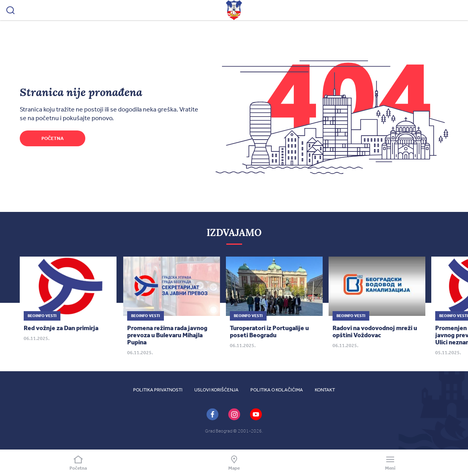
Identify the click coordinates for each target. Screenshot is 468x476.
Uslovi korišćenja (216, 390)
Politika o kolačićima (277, 390)
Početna (53, 138)
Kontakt (325, 390)
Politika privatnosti (158, 390)
